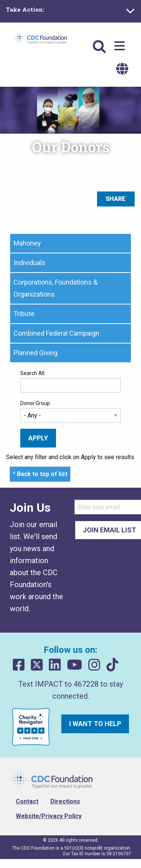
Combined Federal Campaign (56, 333)
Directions (65, 801)
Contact (27, 801)
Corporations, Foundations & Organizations (55, 288)
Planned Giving (36, 353)
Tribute (24, 314)
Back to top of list (42, 474)
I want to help (95, 724)
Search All (32, 373)
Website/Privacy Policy (49, 816)
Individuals (30, 263)
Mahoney (27, 243)
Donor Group (35, 403)
